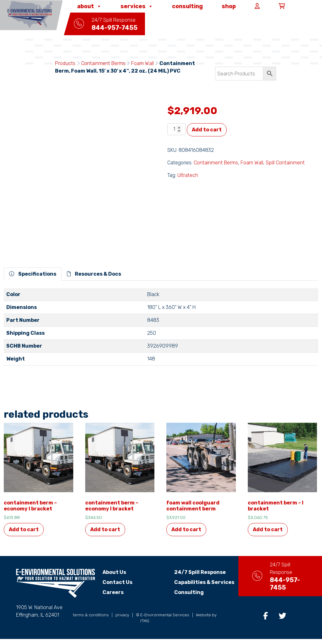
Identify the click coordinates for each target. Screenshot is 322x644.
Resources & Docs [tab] (94, 274)
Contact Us (117, 582)
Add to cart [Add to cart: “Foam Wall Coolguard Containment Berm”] (186, 529)
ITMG (145, 626)
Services (137, 6)
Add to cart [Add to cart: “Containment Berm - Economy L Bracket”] (24, 529)
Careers (113, 592)
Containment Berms (103, 63)
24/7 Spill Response (195, 572)
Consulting (187, 6)
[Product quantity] (176, 129)
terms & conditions (91, 620)
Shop (229, 6)
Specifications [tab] (33, 274)
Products (65, 63)
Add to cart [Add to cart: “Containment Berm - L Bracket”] (268, 529)
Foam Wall (142, 63)
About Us (114, 572)
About (89, 6)
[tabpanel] (161, 329)
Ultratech (188, 175)
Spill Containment (285, 163)
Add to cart (207, 130)
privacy (122, 620)
